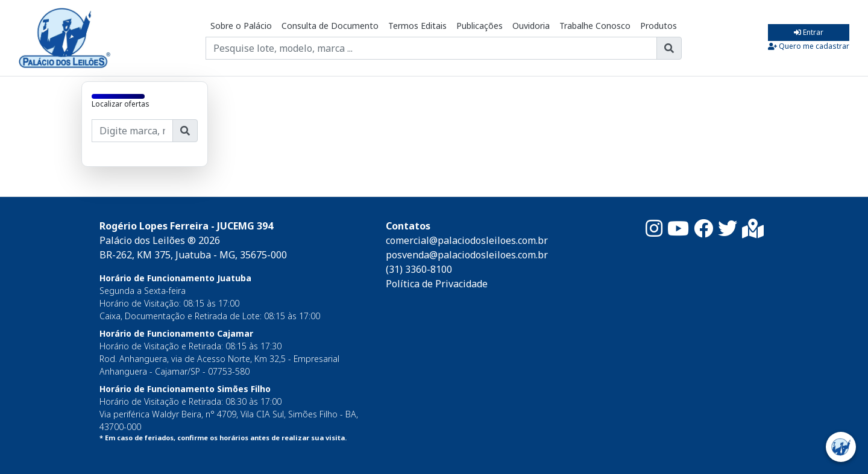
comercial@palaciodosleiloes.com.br (467, 240)
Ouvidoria (531, 26)
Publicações (480, 26)
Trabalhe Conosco (595, 26)
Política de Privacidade (437, 284)
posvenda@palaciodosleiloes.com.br (467, 255)
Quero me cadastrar (809, 46)
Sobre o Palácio (241, 26)
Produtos (659, 26)
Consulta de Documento (330, 26)
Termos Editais (417, 26)
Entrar (809, 32)
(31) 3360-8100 (419, 269)
